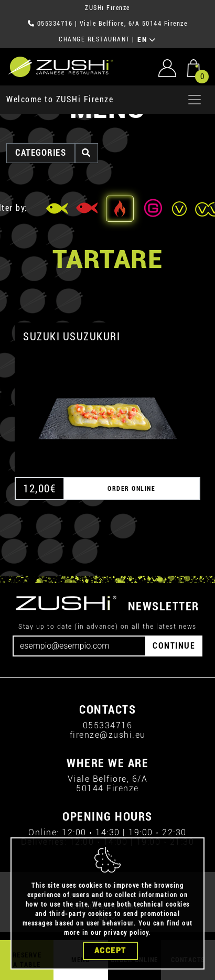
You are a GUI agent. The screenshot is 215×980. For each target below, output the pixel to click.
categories (41, 153)
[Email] (79, 646)
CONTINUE (174, 646)
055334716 (55, 24)
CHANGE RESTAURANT (94, 39)
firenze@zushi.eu (108, 735)
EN (147, 40)
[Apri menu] (195, 100)
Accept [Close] (110, 951)
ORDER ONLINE (131, 489)
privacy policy (126, 933)
